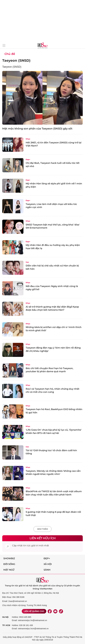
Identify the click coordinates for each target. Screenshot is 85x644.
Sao (27, 262)
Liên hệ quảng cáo (34, 611)
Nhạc (28, 139)
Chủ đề (10, 54)
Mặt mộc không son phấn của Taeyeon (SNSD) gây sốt (37, 129)
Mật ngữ (9, 570)
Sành (47, 570)
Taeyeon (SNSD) (16, 60)
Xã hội (48, 564)
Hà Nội (5, 617)
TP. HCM (6, 625)
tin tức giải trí (31, 546)
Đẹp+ (28, 159)
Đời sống (9, 564)
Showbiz (9, 558)
